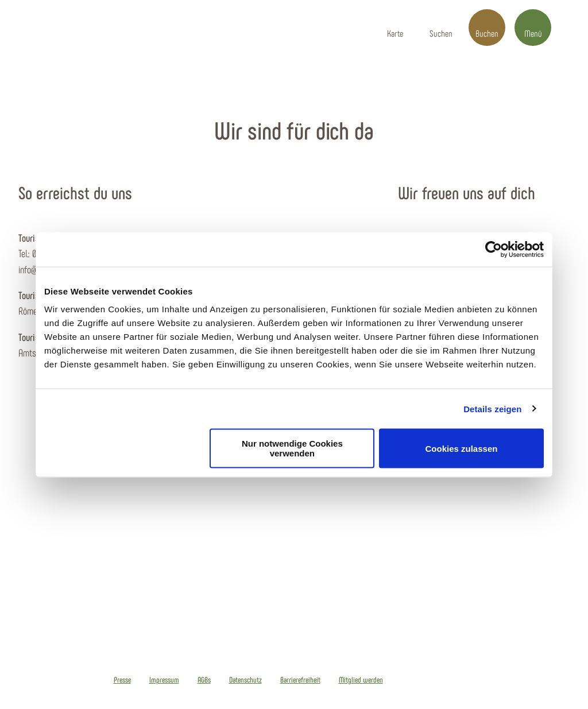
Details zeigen (492, 408)
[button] (395, 28)
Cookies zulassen (462, 448)
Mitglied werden (361, 680)
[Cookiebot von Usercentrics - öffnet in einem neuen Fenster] (494, 249)
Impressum (164, 680)
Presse (122, 680)
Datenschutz (245, 680)
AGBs (204, 680)
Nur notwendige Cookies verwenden (292, 448)
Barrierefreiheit (300, 680)
